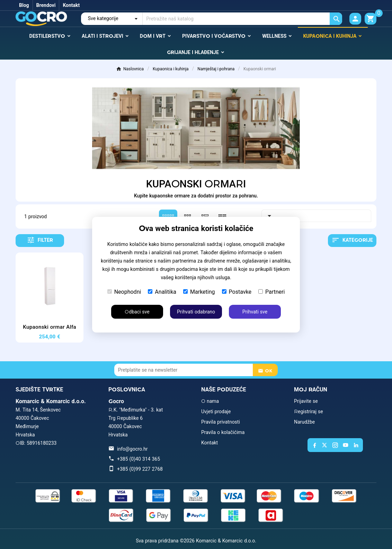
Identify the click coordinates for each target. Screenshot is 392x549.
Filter (40, 240)
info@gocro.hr (132, 449)
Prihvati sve (255, 312)
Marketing (199, 292)
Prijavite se (306, 401)
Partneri (271, 292)
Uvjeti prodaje (216, 411)
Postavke (237, 292)
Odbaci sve (137, 312)
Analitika (162, 292)
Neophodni (124, 292)
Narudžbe (304, 422)
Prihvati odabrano (196, 312)
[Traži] (242, 19)
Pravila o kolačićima (223, 432)
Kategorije (352, 240)
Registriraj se (309, 411)
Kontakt (71, 5)
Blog (24, 5)
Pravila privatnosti (221, 422)
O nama (210, 401)
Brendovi (46, 5)
